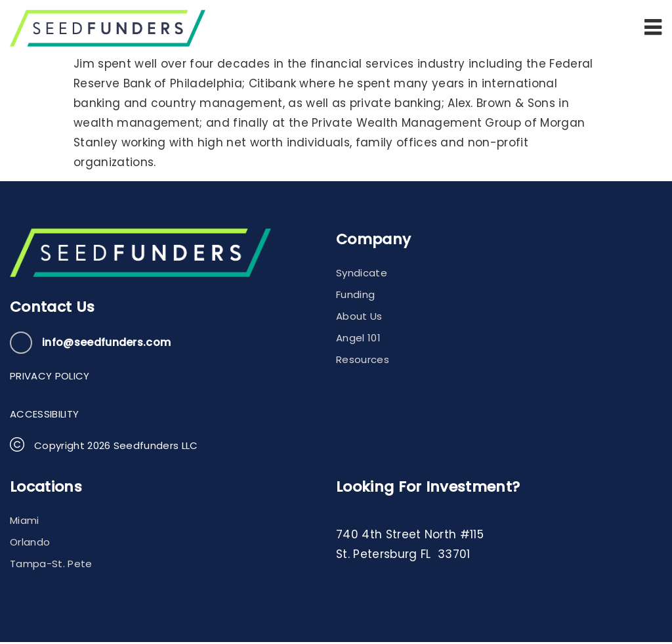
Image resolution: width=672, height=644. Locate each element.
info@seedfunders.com (106, 345)
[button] (653, 28)
